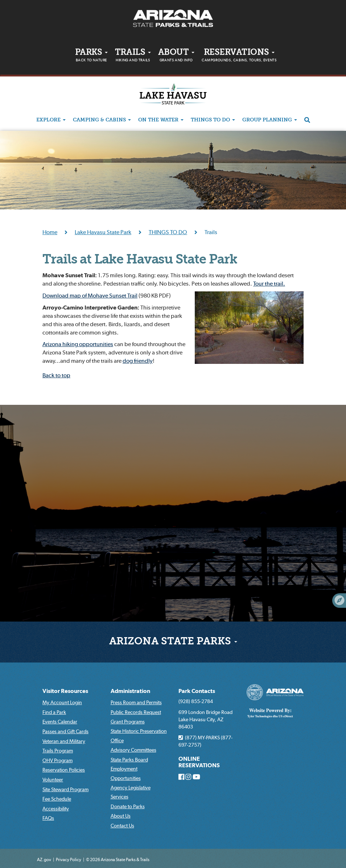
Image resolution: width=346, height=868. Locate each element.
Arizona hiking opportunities (78, 344)
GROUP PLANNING (270, 120)
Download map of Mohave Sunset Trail (90, 295)
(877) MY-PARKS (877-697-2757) (205, 741)
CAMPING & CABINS (102, 120)
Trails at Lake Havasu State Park (140, 260)
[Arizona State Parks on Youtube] (196, 777)
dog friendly (138, 361)
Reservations (239, 56)
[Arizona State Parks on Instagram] (188, 777)
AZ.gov (44, 859)
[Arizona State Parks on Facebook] (181, 777)
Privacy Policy (69, 859)
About (176, 56)
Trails (133, 56)
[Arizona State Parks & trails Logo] (173, 18)
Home (50, 232)
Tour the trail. (269, 283)
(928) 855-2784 (196, 701)
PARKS (91, 56)
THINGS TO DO (213, 120)
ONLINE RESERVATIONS (199, 762)
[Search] (307, 120)
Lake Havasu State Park (103, 232)
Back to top (56, 375)
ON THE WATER (161, 120)
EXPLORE (51, 120)
